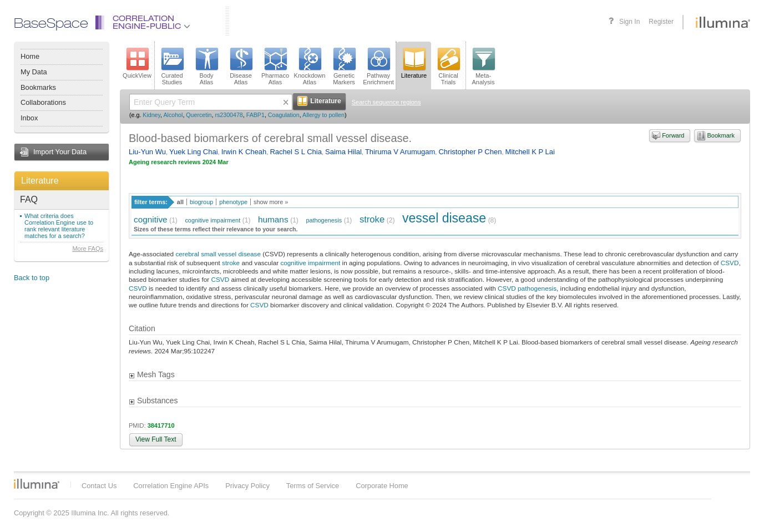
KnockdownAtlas (310, 67)
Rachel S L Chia (295, 152)
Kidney (151, 115)
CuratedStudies (172, 67)
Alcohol (173, 115)
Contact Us (99, 486)
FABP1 (255, 115)
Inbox (29, 118)
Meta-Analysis (484, 67)
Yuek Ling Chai (193, 152)
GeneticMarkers (344, 67)
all (180, 202)
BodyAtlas (206, 67)
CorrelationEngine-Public (151, 23)
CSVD (730, 263)
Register (661, 22)
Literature (40, 181)
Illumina (37, 484)
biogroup (201, 202)
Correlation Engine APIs (171, 486)
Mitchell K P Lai (530, 152)
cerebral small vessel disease (218, 254)
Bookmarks (38, 87)
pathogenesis (324, 220)
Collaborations (43, 102)
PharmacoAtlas (275, 67)
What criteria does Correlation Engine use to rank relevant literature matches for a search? (59, 226)
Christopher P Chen (470, 152)
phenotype (233, 202)
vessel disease (444, 218)
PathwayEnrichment (378, 67)
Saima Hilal (343, 152)
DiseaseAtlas (241, 67)
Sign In (629, 22)
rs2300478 (229, 115)
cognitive (151, 219)
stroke (372, 219)
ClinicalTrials (448, 67)
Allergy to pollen (323, 115)
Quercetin (199, 115)
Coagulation (284, 115)
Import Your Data (60, 152)
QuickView (137, 63)
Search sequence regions (386, 102)
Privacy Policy (247, 486)
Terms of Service (313, 486)
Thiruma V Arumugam (400, 152)
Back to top (32, 278)
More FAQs (88, 249)
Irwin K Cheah (244, 152)
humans (273, 219)
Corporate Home (382, 486)
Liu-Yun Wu (147, 152)
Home (30, 56)
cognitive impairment (212, 220)
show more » (271, 202)
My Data (34, 72)
